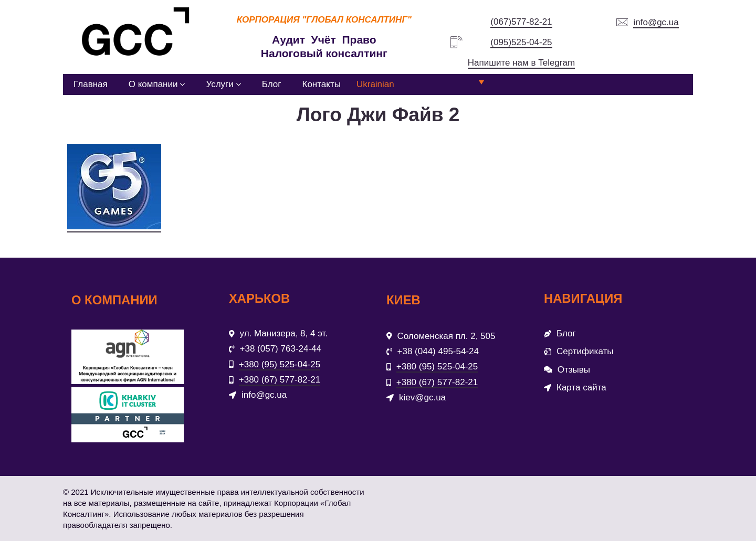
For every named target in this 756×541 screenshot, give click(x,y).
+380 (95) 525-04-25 (280, 364)
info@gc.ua (656, 22)
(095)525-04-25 (521, 42)
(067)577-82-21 (521, 22)
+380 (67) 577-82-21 (280, 380)
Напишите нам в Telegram (521, 63)
